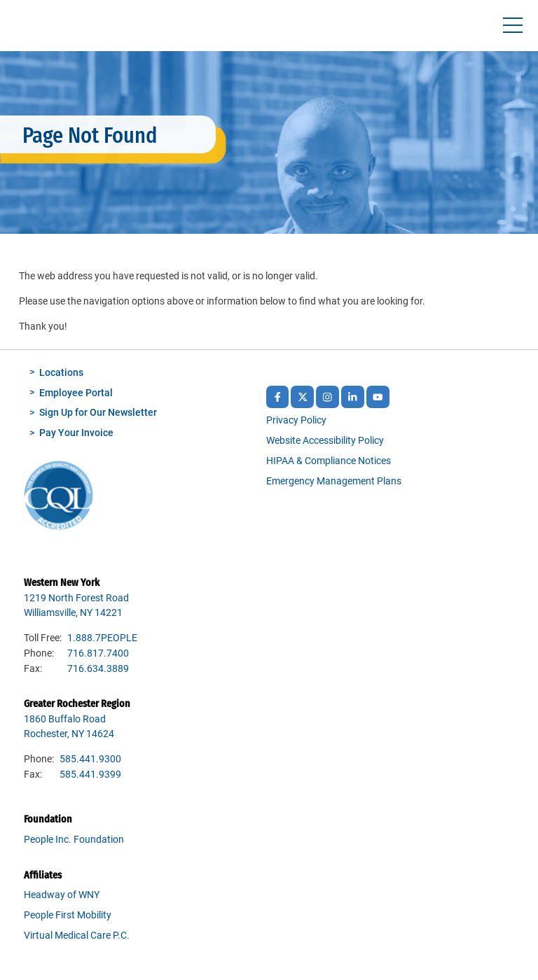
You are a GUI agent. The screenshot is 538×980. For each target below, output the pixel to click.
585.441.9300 (90, 759)
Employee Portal (76, 393)
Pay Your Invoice (76, 433)
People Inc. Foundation (74, 840)
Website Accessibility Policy (325, 441)
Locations (61, 373)
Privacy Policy (296, 420)
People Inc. (42, 29)
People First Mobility (68, 915)
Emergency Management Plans (334, 481)
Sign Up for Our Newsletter (98, 413)
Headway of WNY (62, 895)
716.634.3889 (98, 669)
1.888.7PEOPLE (102, 638)
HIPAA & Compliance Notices (329, 461)
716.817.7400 (98, 653)
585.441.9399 (90, 775)
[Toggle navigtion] (513, 26)
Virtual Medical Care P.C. (77, 936)
